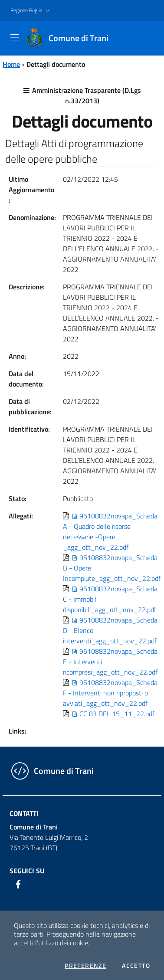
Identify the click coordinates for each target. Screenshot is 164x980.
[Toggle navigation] (15, 37)
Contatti (24, 813)
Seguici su (27, 871)
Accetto (136, 966)
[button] (31, 11)
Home (11, 64)
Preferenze (85, 966)
